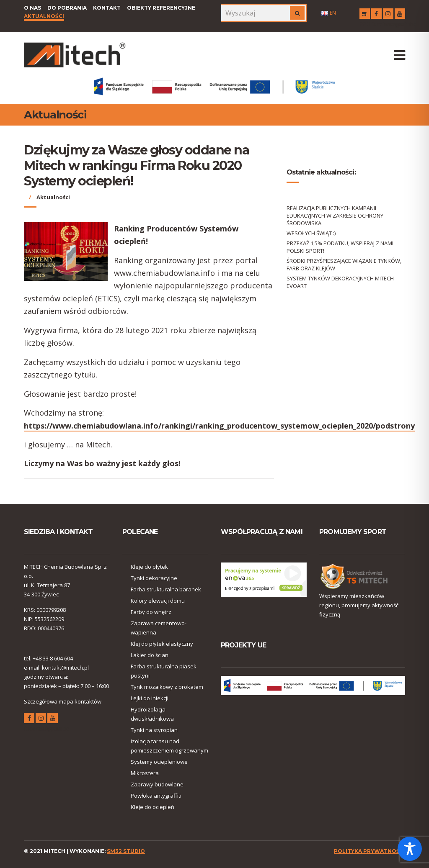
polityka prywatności (370, 851)
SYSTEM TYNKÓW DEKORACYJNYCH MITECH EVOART (340, 282)
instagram (388, 15)
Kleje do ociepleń (152, 807)
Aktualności (44, 16)
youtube (400, 15)
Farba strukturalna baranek (166, 589)
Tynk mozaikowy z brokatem (167, 687)
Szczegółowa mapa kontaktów (63, 701)
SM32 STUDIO (126, 851)
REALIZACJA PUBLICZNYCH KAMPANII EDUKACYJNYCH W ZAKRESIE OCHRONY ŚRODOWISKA (335, 216)
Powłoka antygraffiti (156, 796)
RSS (365, 15)
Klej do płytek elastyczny (162, 644)
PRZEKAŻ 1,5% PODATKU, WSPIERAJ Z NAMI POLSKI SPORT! (340, 247)
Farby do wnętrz (151, 612)
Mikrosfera (145, 773)
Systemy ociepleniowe (159, 762)
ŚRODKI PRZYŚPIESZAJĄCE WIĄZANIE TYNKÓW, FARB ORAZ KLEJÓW (344, 265)
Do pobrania (67, 8)
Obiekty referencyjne (161, 8)
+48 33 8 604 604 (53, 658)
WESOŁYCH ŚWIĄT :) (311, 233)
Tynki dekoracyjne (154, 578)
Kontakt (107, 8)
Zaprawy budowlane (157, 784)
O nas (32, 8)
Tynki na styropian (154, 730)
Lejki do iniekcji (150, 698)
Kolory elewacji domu (158, 601)
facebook (376, 15)
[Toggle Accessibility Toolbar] (410, 849)
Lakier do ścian (150, 655)
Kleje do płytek (149, 567)
